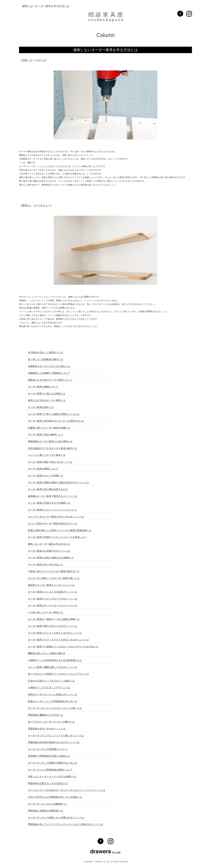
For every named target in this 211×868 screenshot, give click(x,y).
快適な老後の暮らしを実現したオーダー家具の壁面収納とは (59, 530)
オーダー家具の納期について (43, 387)
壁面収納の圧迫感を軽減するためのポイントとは (54, 742)
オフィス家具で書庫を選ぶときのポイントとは (52, 667)
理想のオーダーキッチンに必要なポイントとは (52, 694)
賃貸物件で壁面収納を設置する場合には (49, 756)
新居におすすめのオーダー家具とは (47, 400)
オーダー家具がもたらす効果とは (45, 476)
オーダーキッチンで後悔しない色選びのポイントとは (56, 818)
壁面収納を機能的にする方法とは (45, 715)
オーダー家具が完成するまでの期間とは (49, 503)
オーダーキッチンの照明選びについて (48, 749)
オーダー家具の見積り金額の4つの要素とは (51, 558)
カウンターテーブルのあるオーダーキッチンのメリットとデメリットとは (67, 790)
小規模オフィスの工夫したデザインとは (49, 688)
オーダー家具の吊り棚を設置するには (48, 489)
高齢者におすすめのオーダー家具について (50, 380)
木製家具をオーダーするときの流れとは (49, 366)
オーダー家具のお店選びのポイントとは (49, 551)
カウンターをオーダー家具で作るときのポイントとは (56, 517)
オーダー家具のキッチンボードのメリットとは (52, 606)
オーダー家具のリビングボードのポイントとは (52, 599)
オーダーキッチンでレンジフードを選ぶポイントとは (56, 736)
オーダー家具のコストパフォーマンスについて (52, 510)
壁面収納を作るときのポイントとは (47, 729)
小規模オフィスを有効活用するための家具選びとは (55, 660)
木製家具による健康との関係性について (49, 373)
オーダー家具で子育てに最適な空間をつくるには (54, 414)
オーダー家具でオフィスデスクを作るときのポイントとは (58, 640)
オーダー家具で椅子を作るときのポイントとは (52, 626)
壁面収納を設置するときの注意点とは (48, 783)
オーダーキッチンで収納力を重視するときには (52, 763)
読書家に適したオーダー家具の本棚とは (49, 428)
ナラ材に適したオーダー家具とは (45, 612)
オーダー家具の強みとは (41, 407)
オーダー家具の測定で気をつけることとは (50, 462)
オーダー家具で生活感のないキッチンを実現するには (56, 421)
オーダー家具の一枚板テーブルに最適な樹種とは (54, 619)
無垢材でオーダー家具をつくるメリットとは (51, 585)
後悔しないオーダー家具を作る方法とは (49, 544)
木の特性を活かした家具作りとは (45, 352)
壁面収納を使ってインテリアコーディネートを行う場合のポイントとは (65, 824)
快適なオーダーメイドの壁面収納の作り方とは (52, 701)
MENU (27, 14)
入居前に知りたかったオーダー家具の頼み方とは (54, 571)
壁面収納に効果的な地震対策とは (45, 811)
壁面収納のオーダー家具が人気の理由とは (50, 441)
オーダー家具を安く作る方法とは (45, 565)
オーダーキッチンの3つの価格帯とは (47, 804)
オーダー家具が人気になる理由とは (47, 394)
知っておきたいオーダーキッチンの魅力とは (51, 722)
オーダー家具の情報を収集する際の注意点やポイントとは (58, 483)
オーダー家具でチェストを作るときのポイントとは (55, 633)
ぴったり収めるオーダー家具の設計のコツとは (52, 523)
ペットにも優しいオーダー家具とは (47, 455)
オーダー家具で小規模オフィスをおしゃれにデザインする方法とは (63, 647)
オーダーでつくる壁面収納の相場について (50, 770)
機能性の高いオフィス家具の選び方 (47, 653)
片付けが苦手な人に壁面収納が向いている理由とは (55, 797)
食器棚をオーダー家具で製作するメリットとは (52, 496)
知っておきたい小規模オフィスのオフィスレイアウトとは (58, 674)
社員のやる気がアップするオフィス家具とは (51, 681)
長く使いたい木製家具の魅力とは (45, 359)
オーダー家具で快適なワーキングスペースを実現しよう (57, 537)
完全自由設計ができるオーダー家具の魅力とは (52, 448)
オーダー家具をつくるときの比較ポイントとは (52, 592)
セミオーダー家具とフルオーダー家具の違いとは (54, 578)
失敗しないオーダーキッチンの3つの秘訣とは (52, 776)
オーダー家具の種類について (43, 469)
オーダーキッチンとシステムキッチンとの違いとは (55, 708)
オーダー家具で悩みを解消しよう (45, 435)
